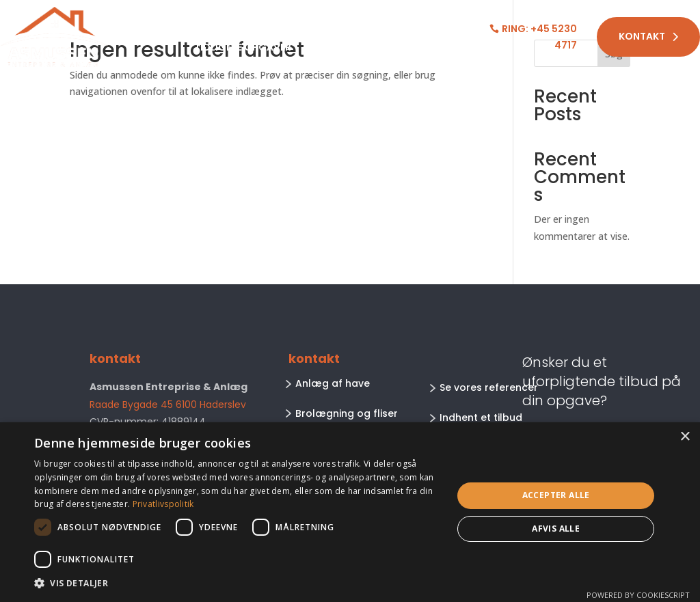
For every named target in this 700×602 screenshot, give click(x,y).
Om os (331, 28)
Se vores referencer (489, 387)
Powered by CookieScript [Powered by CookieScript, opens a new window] (638, 595)
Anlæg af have (333, 383)
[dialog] (350, 512)
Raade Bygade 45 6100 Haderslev (168, 405)
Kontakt (648, 36)
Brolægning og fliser (347, 413)
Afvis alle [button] (556, 529)
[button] (237, 584)
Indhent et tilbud (481, 418)
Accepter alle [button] (556, 495)
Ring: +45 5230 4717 (539, 37)
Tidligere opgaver (243, 48)
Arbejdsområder (240, 28)
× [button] (685, 437)
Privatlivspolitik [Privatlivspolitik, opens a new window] (163, 504)
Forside (159, 28)
